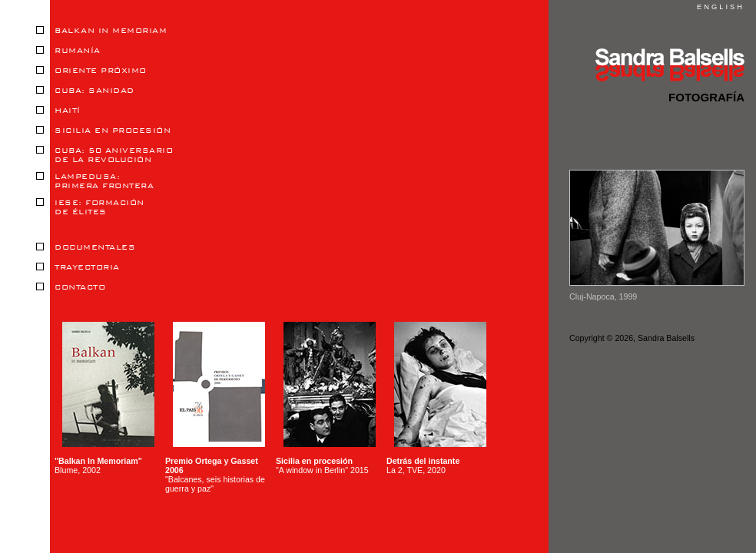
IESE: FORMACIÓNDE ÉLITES (90, 207)
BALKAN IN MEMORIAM (101, 31)
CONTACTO (71, 287)
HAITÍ (58, 111)
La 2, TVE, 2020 (436, 398)
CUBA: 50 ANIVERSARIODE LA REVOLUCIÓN (104, 155)
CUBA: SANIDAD (85, 91)
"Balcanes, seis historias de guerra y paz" (215, 407)
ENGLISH (721, 7)
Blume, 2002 (104, 398)
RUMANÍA (68, 51)
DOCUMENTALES (86, 247)
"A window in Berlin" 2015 (326, 398)
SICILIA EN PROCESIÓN (103, 131)
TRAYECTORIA (78, 267)
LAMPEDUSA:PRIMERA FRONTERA (95, 181)
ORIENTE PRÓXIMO (91, 71)
